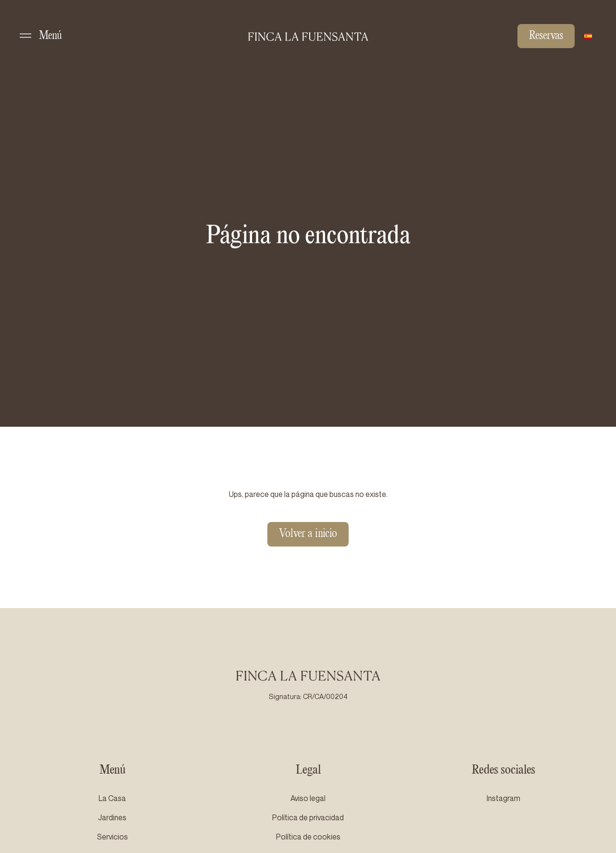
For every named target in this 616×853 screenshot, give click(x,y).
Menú (50, 36)
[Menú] (25, 36)
